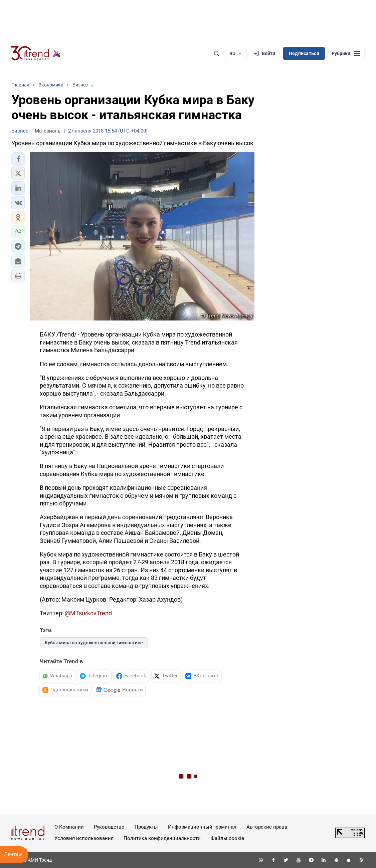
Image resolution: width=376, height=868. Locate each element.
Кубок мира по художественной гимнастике (94, 643)
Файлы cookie (227, 838)
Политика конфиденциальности (162, 838)
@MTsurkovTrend (88, 613)
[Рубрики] (346, 53)
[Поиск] (216, 53)
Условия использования (84, 838)
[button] (18, 159)
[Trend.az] (36, 53)
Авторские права (267, 827)
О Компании (69, 827)
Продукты (146, 827)
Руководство (109, 827)
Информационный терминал (202, 827)
